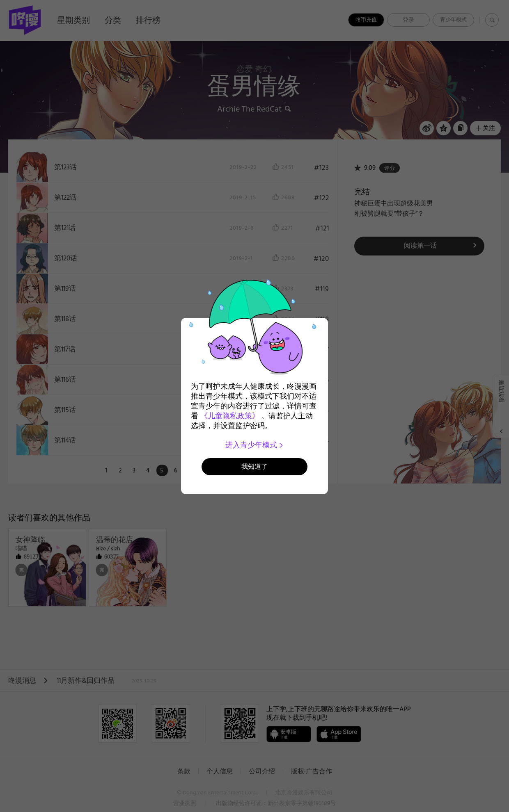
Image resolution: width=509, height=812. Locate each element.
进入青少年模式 (255, 445)
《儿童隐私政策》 (230, 416)
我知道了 (254, 466)
